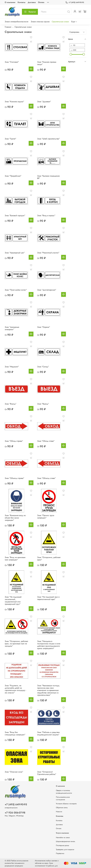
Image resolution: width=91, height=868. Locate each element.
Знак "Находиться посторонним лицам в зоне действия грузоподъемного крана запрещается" (49, 645)
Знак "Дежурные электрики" (12, 328)
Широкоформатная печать (66, 841)
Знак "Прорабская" (13, 176)
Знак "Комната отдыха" (14, 102)
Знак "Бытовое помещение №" (48, 177)
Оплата (41, 2)
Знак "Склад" (43, 367)
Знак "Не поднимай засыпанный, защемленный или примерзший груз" (13, 600)
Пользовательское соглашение (63, 798)
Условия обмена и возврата (66, 804)
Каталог (30, 12)
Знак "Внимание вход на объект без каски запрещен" (15, 518)
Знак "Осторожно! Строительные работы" (47, 773)
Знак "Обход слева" (46, 441)
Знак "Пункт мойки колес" (16, 290)
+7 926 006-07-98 (15, 813)
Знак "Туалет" (10, 139)
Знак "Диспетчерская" (47, 290)
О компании (10, 2)
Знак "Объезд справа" (14, 478)
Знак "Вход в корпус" (46, 215)
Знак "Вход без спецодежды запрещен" (15, 733)
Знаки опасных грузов (40, 22)
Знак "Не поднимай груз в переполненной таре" (48, 598)
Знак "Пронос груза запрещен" (46, 517)
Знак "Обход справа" (14, 441)
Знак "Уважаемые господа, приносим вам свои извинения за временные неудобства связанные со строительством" (48, 690)
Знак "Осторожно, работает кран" (49, 559)
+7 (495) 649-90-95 (75, 2)
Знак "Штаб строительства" (48, 139)
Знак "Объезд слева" (46, 478)
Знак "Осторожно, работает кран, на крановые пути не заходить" (16, 644)
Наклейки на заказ (63, 837)
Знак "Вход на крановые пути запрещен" (15, 559)
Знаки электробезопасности (17, 22)
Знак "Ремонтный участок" (48, 253)
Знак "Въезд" (10, 404)
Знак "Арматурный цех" (15, 253)
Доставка (32, 2)
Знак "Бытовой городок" (15, 215)
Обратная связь (62, 808)
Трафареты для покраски (65, 849)
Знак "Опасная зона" (14, 772)
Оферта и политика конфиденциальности (64, 792)
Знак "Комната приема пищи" (47, 63)
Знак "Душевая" (44, 102)
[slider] (71, 54)
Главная (8, 27)
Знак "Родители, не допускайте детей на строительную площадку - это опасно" (15, 689)
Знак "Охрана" (44, 327)
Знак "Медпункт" (12, 367)
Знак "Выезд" (43, 404)
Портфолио (60, 853)
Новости (59, 812)
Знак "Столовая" (12, 62)
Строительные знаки (60, 22)
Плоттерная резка (62, 845)
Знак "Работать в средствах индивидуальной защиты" (48, 733)
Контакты (22, 2)
